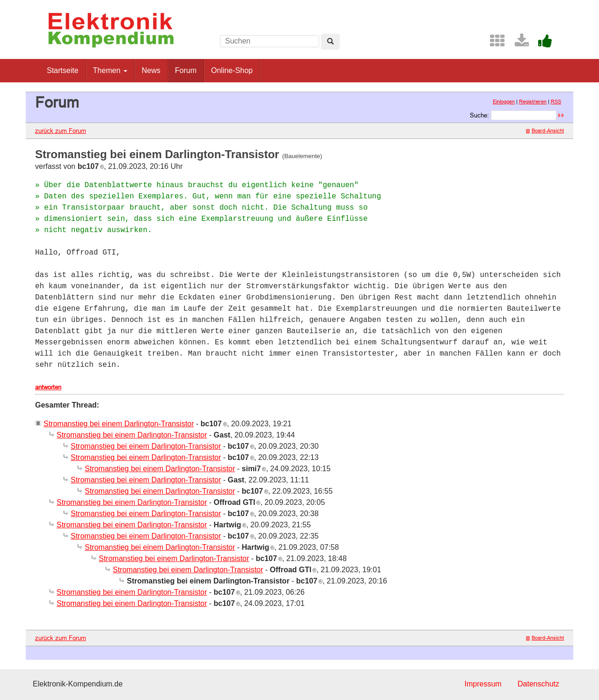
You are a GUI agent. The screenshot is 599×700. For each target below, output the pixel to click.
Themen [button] (110, 70)
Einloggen (504, 102)
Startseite (63, 70)
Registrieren (533, 102)
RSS (556, 102)
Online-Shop (232, 70)
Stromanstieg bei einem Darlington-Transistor (119, 424)
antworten (48, 387)
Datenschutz (538, 684)
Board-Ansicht (545, 131)
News (151, 70)
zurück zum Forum (61, 131)
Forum (186, 70)
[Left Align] (330, 42)
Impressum (483, 684)
